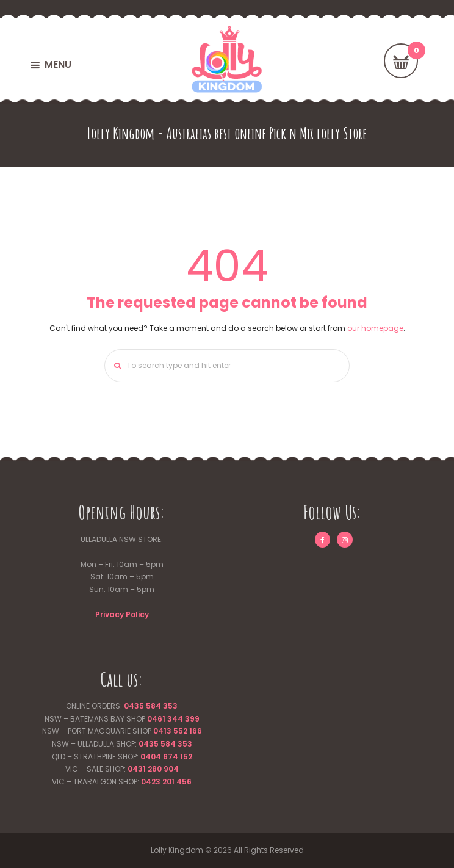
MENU (58, 64)
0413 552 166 (178, 731)
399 (191, 719)
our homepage (375, 328)
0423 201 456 (166, 782)
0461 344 (165, 719)
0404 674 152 (166, 757)
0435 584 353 (151, 706)
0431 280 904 (153, 769)
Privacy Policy (122, 614)
